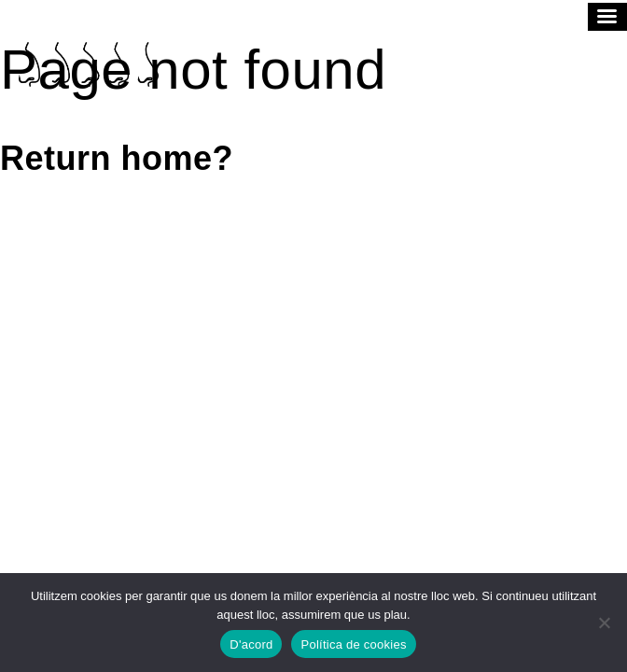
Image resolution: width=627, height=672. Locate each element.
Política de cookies (353, 644)
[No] (604, 623)
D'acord (251, 644)
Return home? (117, 158)
